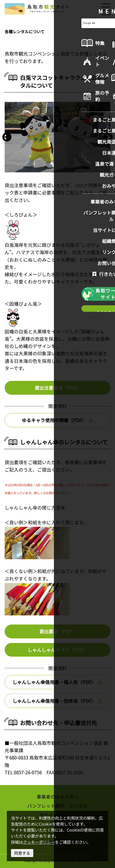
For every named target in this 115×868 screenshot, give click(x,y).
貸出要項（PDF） (58, 631)
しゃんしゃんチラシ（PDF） (57, 650)
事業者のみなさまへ (58, 797)
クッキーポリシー (39, 842)
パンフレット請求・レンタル (58, 806)
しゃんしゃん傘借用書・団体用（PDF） (57, 701)
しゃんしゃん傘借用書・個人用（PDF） (57, 682)
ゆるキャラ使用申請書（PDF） (57, 420)
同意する (22, 853)
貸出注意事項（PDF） (58, 388)
